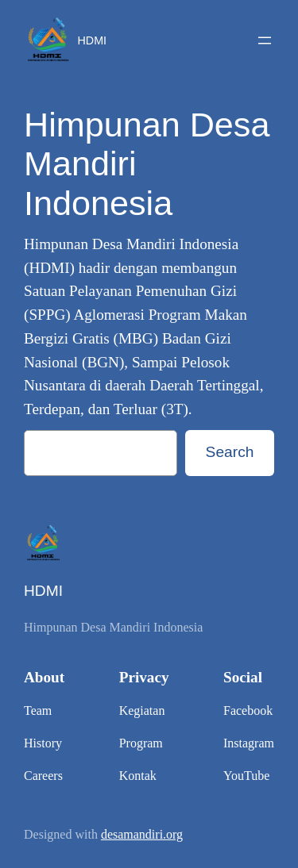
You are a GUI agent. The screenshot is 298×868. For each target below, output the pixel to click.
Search (230, 452)
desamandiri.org (142, 834)
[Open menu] (265, 40)
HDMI (93, 40)
